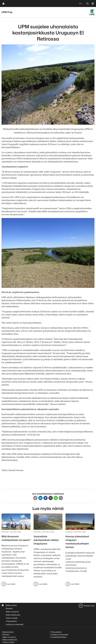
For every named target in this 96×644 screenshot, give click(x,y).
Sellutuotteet (11, 605)
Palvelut (9, 608)
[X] (51, 498)
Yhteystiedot (11, 621)
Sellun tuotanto (12, 612)
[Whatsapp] (56, 498)
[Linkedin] (40, 498)
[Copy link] (35, 498)
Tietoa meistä (12, 618)
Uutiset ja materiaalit (14, 624)
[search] (87, 3)
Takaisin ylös (89, 606)
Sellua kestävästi (13, 615)
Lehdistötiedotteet (58, 637)
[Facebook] (46, 498)
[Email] (61, 498)
